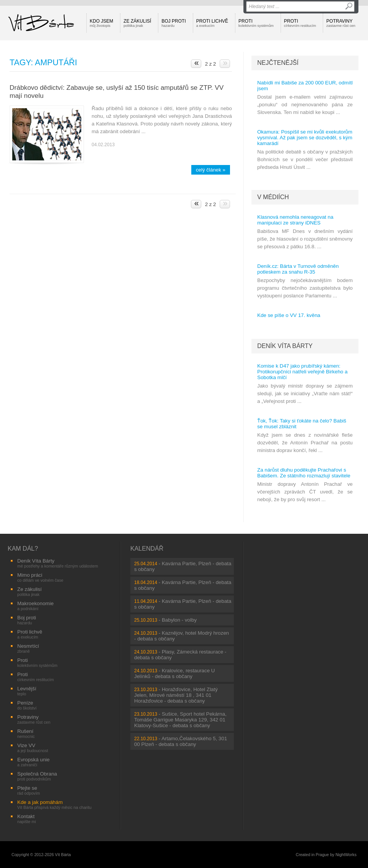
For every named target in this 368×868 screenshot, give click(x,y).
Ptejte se (29, 790)
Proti (256, 23)
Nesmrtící (28, 648)
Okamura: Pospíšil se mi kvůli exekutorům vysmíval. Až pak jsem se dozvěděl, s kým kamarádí (305, 138)
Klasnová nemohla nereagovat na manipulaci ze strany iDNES (295, 220)
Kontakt (27, 819)
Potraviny (341, 23)
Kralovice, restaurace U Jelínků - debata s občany (174, 673)
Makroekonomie (35, 606)
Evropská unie (33, 762)
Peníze (27, 705)
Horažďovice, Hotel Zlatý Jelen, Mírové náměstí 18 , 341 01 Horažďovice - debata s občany (176, 695)
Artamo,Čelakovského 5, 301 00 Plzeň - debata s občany (181, 741)
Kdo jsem (101, 23)
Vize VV (33, 748)
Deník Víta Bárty (285, 346)
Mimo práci (40, 577)
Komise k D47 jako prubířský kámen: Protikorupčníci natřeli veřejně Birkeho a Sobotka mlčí (302, 372)
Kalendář (147, 549)
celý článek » (211, 170)
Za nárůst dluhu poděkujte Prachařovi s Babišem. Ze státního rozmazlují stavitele (304, 473)
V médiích (273, 197)
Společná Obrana (37, 776)
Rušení (26, 734)
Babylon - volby (179, 620)
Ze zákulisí (137, 23)
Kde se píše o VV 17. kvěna (289, 315)
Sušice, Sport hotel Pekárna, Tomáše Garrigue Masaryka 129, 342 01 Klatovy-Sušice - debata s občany (180, 720)
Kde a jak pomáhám (54, 804)
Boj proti (173, 23)
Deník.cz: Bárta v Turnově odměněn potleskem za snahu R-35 (298, 269)
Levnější (27, 691)
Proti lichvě (212, 23)
